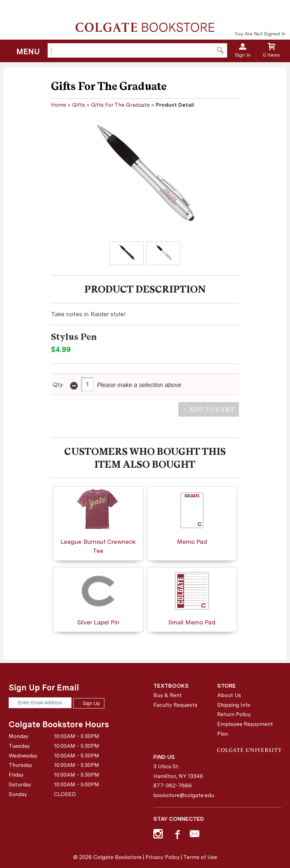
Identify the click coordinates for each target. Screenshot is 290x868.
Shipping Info (234, 705)
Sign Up (89, 703)
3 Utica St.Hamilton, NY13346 (178, 771)
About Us (229, 695)
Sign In (243, 55)
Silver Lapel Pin (98, 597)
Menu (28, 51)
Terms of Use (200, 857)
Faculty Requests (175, 705)
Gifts (79, 105)
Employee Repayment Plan (245, 729)
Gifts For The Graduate (120, 105)
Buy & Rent (168, 695)
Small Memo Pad (192, 597)
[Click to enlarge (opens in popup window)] (126, 253)
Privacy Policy (163, 857)
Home (59, 105)
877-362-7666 (173, 785)
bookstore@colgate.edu (183, 795)
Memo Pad (192, 517)
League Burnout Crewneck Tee (98, 521)
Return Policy (234, 714)
